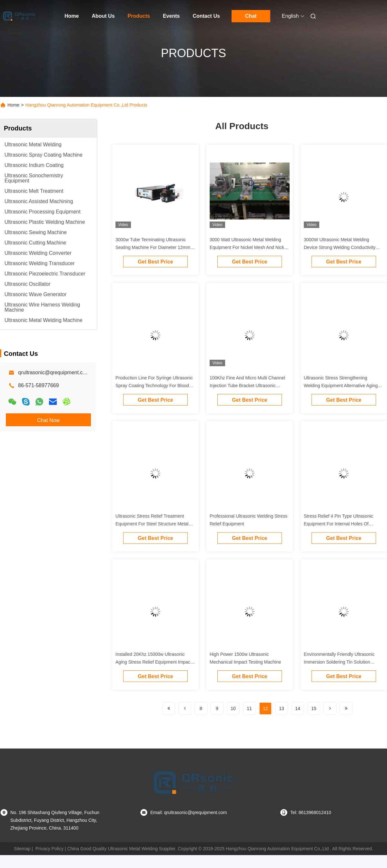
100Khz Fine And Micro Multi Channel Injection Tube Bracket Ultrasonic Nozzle (247, 386)
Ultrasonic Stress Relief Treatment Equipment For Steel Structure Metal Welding (152, 524)
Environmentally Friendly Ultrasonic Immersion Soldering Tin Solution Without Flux (339, 662)
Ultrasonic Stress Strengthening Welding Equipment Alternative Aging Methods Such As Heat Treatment (341, 386)
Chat (251, 16)
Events (171, 16)
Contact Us (206, 16)
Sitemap (22, 849)
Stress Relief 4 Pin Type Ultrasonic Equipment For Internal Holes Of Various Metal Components (338, 524)
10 (233, 708)
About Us (103, 16)
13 (282, 708)
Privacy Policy (50, 849)
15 (314, 708)
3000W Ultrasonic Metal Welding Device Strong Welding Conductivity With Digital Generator (340, 247)
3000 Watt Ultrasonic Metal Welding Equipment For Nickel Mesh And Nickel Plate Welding (249, 247)
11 (249, 708)
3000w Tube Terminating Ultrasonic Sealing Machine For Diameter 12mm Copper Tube (153, 247)
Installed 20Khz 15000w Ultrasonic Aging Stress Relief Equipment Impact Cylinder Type (154, 662)
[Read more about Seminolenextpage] (169, 708)
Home (72, 16)
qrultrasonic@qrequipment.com (54, 372)
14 (298, 708)
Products (139, 16)
